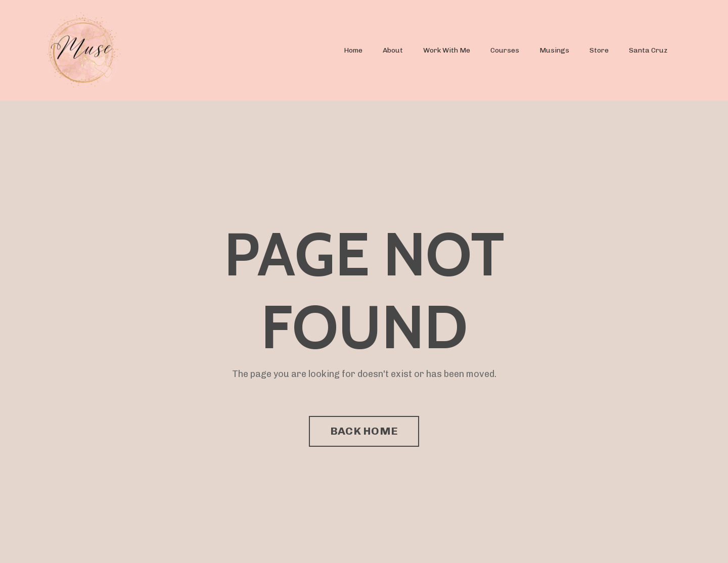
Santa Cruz (648, 50)
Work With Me (447, 50)
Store (599, 50)
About (393, 50)
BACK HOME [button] (364, 431)
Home (353, 50)
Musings (554, 50)
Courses (505, 50)
